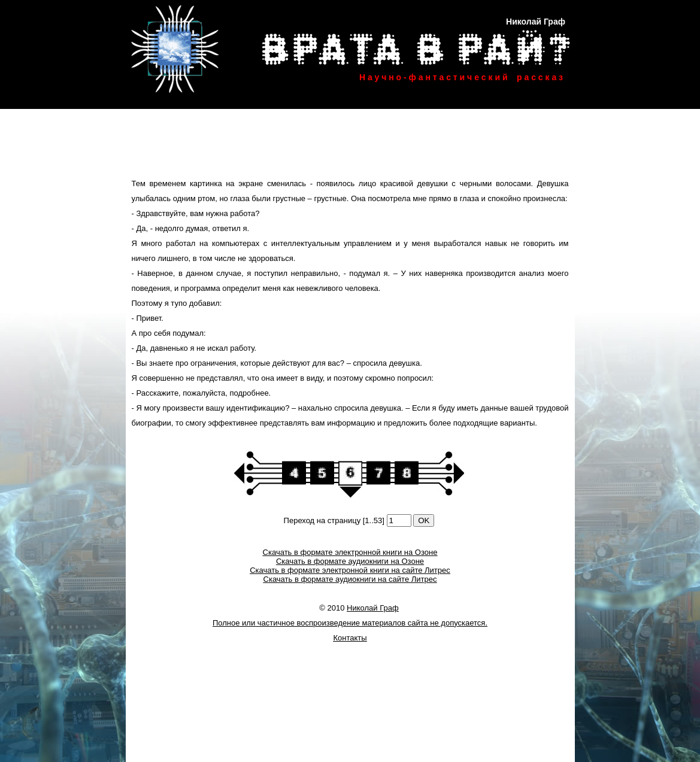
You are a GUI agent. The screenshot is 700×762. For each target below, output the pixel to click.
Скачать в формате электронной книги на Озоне (350, 552)
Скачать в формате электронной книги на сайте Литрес (350, 570)
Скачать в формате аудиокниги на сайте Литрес (350, 579)
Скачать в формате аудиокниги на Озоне (350, 561)
